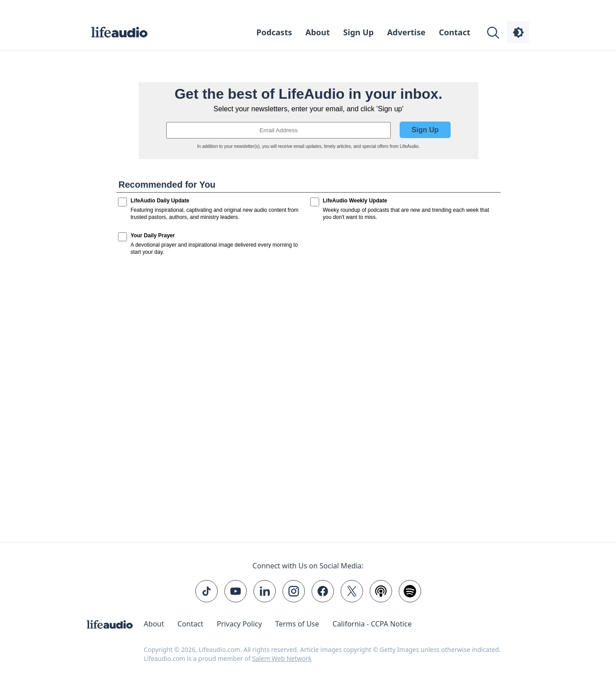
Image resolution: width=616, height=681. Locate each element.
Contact (455, 32)
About (318, 32)
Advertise (406, 32)
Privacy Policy (239, 624)
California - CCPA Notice (372, 624)
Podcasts (274, 32)
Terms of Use (297, 624)
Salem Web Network (282, 658)
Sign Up (359, 32)
